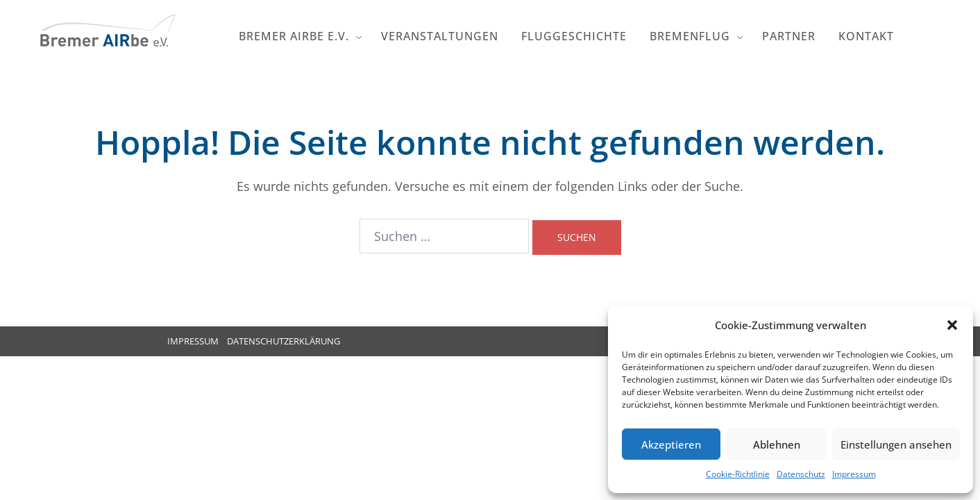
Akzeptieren (671, 444)
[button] (952, 325)
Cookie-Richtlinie (738, 474)
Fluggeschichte (574, 36)
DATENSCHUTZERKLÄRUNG (284, 341)
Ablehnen (777, 444)
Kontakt (866, 36)
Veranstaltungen (440, 36)
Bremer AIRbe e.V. (294, 36)
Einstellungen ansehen (896, 444)
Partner (789, 36)
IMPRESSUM (193, 341)
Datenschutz (801, 474)
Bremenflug (690, 36)
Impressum (854, 474)
